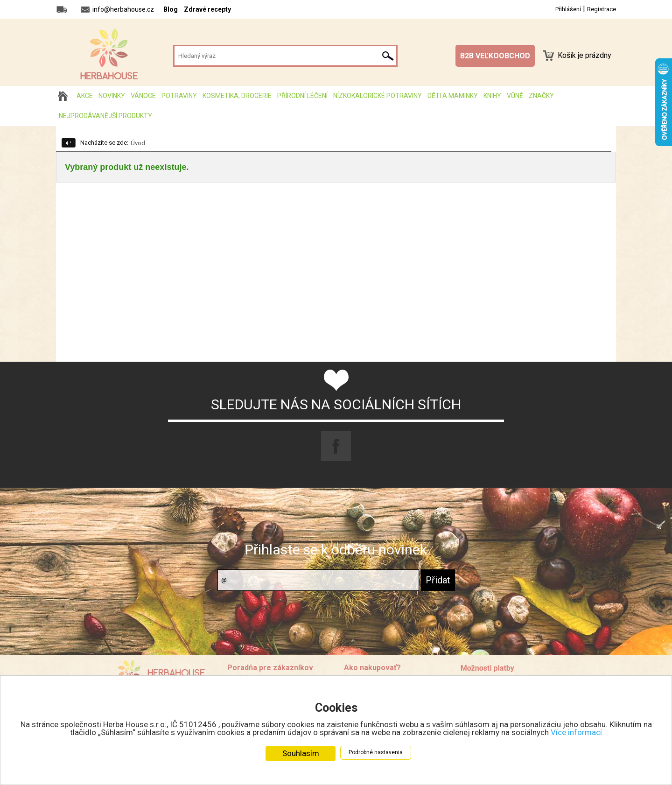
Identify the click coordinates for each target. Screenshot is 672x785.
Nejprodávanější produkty (105, 116)
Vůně (515, 96)
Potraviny (179, 96)
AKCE (85, 96)
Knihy (492, 96)
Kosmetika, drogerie (237, 96)
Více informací (576, 732)
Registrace (602, 9)
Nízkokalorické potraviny (378, 96)
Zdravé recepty (207, 9)
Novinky (112, 96)
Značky (541, 96)
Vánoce (143, 96)
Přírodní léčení (302, 96)
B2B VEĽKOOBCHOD (495, 56)
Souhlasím (301, 753)
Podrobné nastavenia (376, 752)
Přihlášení (568, 9)
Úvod (138, 143)
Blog (171, 9)
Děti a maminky (453, 96)
